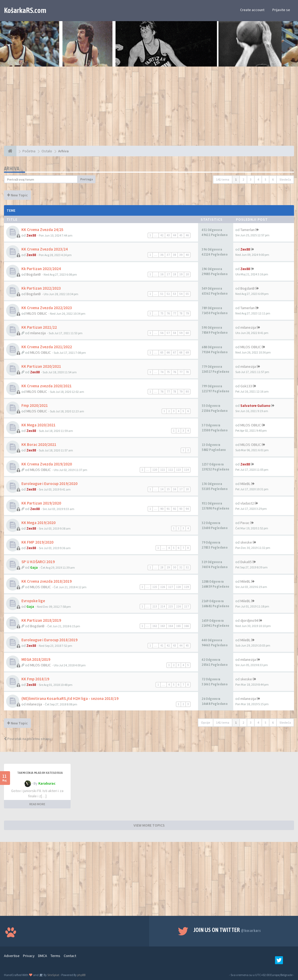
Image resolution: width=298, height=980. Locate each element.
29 (168, 567)
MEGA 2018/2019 (36, 659)
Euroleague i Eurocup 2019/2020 (49, 484)
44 (175, 235)
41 (162, 646)
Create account (252, 10)
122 (171, 470)
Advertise (12, 956)
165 (178, 626)
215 (171, 606)
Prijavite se (281, 10)
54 (181, 294)
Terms (55, 956)
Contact (70, 956)
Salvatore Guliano (255, 406)
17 (168, 274)
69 (187, 352)
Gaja (34, 567)
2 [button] (243, 179)
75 (162, 313)
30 (175, 567)
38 (175, 255)
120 (155, 470)
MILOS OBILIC (37, 313)
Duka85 (246, 562)
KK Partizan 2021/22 (39, 327)
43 (168, 235)
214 (163, 606)
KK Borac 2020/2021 (39, 444)
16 (162, 274)
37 (168, 255)
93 (181, 509)
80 (187, 392)
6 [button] (273, 179)
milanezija (38, 333)
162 (155, 626)
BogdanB (34, 274)
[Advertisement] (149, 109)
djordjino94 (249, 620)
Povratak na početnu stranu (27, 739)
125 (155, 587)
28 (162, 567)
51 (162, 294)
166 (186, 626)
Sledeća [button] (285, 179)
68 (181, 352)
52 (168, 294)
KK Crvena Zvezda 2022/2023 (47, 308)
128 (178, 587)
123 (178, 470)
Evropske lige (33, 601)
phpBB (81, 975)
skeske (246, 542)
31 (181, 567)
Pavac (245, 523)
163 (163, 626)
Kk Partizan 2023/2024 (41, 269)
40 (187, 255)
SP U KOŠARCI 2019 (38, 562)
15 (168, 489)
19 (181, 274)
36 (162, 255)
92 (175, 509)
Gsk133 (246, 386)
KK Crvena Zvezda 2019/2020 (47, 464)
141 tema (223, 179)
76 (168, 313)
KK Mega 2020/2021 (38, 425)
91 (168, 509)
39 (181, 255)
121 (163, 470)
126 (163, 587)
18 (175, 274)
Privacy (29, 956)
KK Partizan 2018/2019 (41, 620)
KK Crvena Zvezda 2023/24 (45, 249)
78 (181, 313)
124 (186, 470)
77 (175, 313)
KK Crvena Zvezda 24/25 (42, 230)
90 (162, 509)
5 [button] (265, 179)
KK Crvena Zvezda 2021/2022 (47, 347)
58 (175, 333)
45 (181, 235)
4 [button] (258, 179)
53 (175, 294)
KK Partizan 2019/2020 (41, 503)
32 (187, 567)
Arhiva (12, 169)
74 (162, 372)
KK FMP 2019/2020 (37, 542)
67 (175, 352)
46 (187, 235)
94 (187, 509)
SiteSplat (53, 975)
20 (187, 274)
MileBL (245, 484)
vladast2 (247, 503)
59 (181, 333)
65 (162, 352)
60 (187, 333)
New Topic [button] (17, 195)
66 (168, 352)
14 (162, 489)
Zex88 (31, 235)
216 (178, 606)
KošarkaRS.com (25, 10)
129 (186, 587)
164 (171, 626)
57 (168, 333)
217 (186, 606)
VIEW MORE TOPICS (149, 825)
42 (162, 235)
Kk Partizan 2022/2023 (41, 288)
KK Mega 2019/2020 (38, 523)
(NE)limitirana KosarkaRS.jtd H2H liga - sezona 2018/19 (70, 698)
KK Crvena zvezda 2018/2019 (47, 581)
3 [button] (251, 179)
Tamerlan (247, 230)
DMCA (43, 956)
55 (187, 294)
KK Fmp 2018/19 (35, 679)
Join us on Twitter (227, 930)
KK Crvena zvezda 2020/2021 (47, 386)
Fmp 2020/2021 (35, 405)
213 (155, 606)
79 (187, 313)
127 (171, 587)
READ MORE (37, 804)
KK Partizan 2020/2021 (41, 366)
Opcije (206, 722)
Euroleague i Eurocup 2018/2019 (49, 640)
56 (162, 333)
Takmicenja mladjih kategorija (40, 773)
